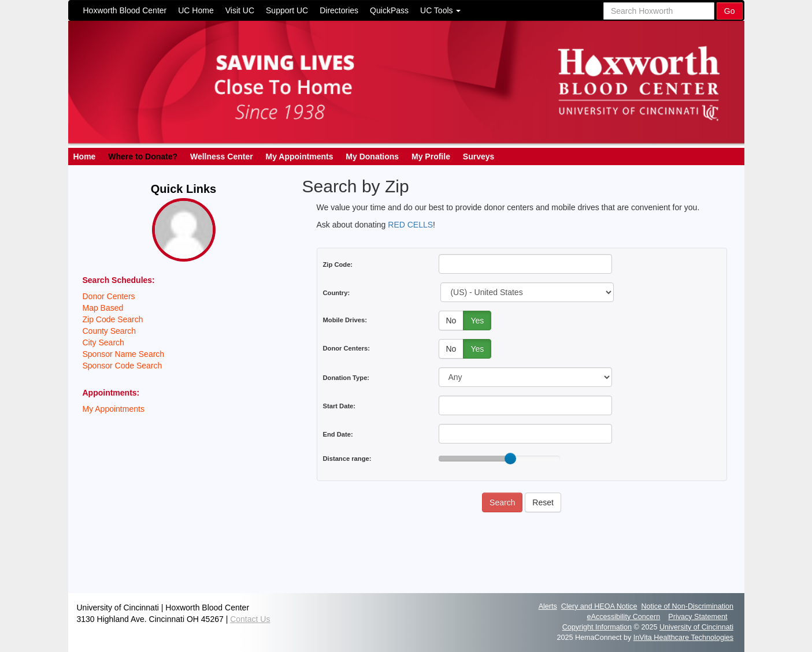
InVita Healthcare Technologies (683, 638)
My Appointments (300, 157)
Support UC (287, 10)
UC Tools (440, 10)
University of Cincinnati (696, 627)
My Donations (372, 157)
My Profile (431, 157)
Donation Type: (346, 378)
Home (85, 157)
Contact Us (250, 619)
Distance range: (347, 459)
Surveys (479, 157)
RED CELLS (410, 225)
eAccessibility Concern (624, 617)
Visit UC (240, 10)
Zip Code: (338, 264)
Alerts (548, 606)
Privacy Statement (698, 617)
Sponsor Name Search (124, 354)
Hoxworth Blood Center (125, 10)
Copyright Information (597, 627)
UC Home (196, 10)
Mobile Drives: (345, 320)
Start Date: (340, 406)
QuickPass (389, 10)
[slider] (510, 459)
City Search (103, 342)
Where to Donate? (143, 157)
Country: (337, 293)
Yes (477, 321)
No (451, 321)
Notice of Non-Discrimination (687, 606)
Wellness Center (222, 157)
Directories (339, 10)
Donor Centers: (346, 348)
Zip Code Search (113, 319)
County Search (110, 331)
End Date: (338, 434)
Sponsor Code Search (123, 366)
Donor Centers (109, 296)
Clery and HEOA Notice (599, 606)
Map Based (103, 308)
